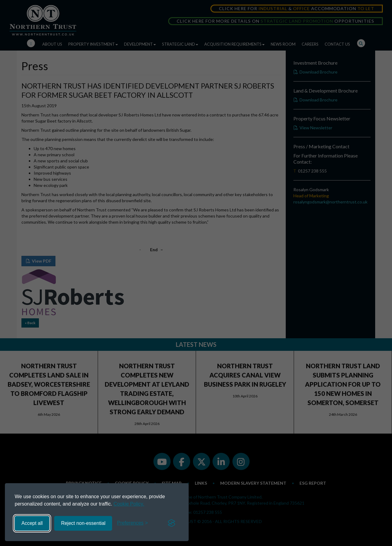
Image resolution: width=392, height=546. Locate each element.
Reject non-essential (83, 523)
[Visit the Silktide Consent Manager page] (171, 523)
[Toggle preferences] (132, 523)
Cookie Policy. (129, 504)
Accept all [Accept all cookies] (32, 523)
